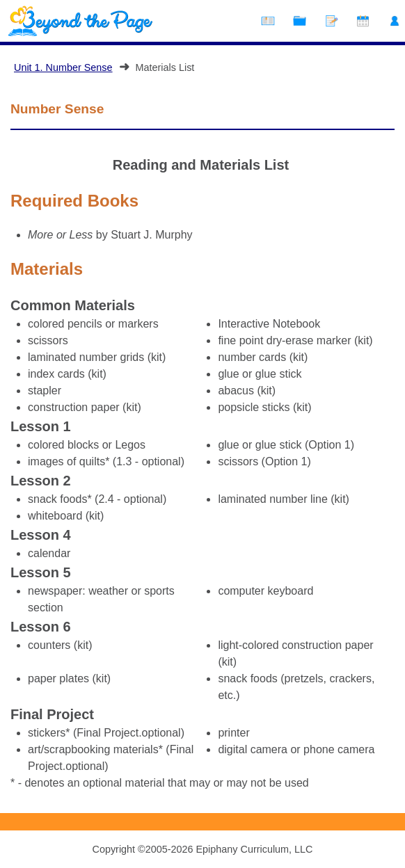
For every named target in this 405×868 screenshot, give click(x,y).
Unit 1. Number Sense (63, 67)
